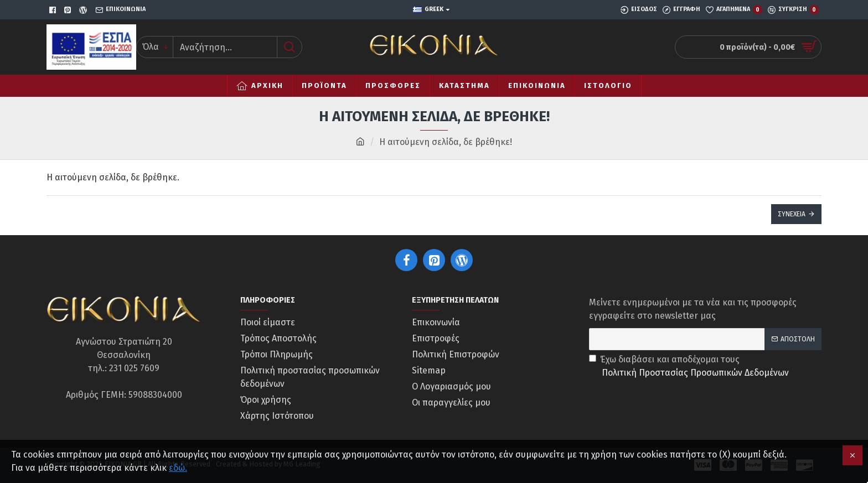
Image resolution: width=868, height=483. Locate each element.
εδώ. (178, 468)
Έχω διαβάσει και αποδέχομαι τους (690, 367)
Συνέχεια (792, 214)
